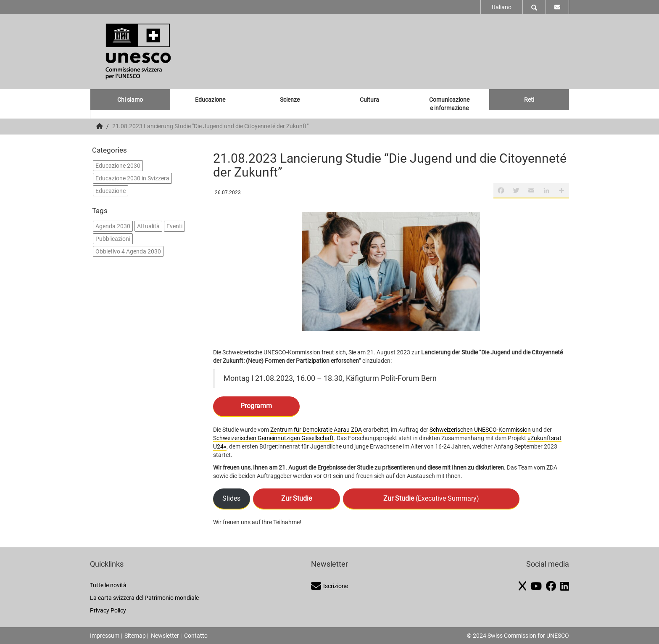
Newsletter (165, 636)
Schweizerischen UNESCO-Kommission (480, 430)
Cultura (369, 100)
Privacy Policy (108, 610)
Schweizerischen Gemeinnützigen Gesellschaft (273, 438)
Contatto (196, 636)
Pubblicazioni (113, 239)
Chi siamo (130, 100)
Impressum (105, 636)
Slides (231, 498)
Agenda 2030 (113, 226)
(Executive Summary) (431, 498)
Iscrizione (329, 586)
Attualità (148, 226)
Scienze (290, 100)
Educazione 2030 (118, 166)
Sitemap (135, 636)
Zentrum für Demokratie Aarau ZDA (316, 430)
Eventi (174, 226)
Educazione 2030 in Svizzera (132, 178)
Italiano (502, 7)
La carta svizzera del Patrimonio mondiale (144, 598)
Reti (529, 100)
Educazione (210, 100)
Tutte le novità (108, 585)
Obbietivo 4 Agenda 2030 (128, 251)
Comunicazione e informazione (449, 104)
